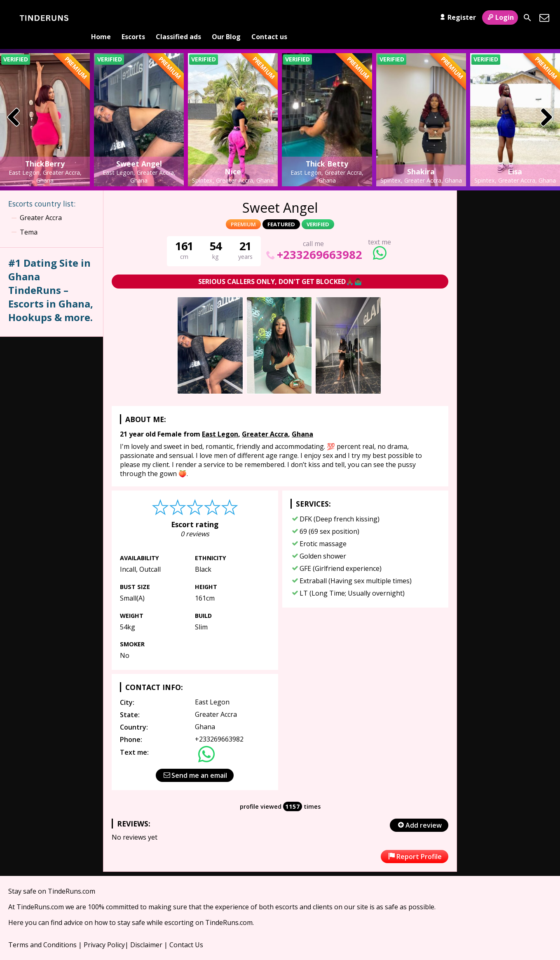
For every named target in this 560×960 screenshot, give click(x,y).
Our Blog (226, 18)
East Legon (220, 420)
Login (500, 17)
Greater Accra (265, 420)
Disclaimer (146, 932)
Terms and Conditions (42, 932)
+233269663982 (313, 241)
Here (16, 909)
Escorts (133, 18)
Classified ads (178, 18)
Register (457, 17)
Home (101, 18)
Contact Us (186, 932)
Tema (29, 218)
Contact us (269, 18)
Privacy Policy (104, 932)
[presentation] (14, 105)
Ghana (302, 420)
